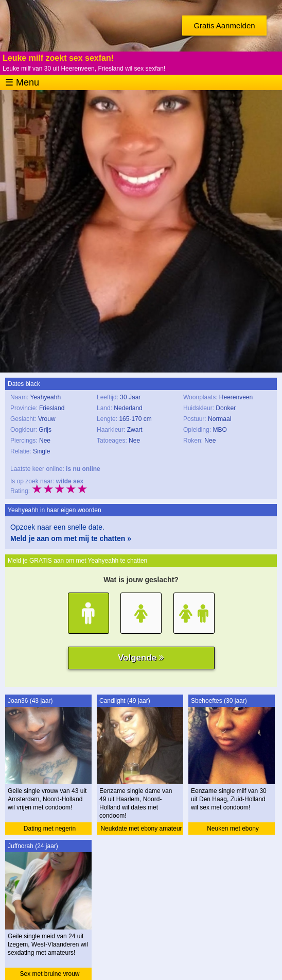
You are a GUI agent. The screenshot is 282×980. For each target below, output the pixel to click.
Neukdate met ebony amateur (141, 829)
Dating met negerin (50, 829)
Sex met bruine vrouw (49, 974)
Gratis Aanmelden (224, 26)
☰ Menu (22, 82)
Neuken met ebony (233, 829)
